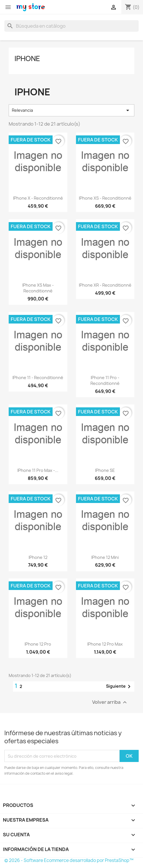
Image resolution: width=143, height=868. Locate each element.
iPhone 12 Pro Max (105, 644)
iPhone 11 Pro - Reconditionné (105, 380)
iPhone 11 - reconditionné (38, 378)
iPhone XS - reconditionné (105, 198)
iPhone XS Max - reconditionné (38, 288)
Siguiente (119, 687)
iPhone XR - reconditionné (105, 285)
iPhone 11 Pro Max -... (38, 470)
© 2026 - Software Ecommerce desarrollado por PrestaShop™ (69, 860)
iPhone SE (105, 470)
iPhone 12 (38, 557)
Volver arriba (110, 702)
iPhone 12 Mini (105, 557)
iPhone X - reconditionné (38, 198)
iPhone (27, 58)
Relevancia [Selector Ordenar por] (71, 110)
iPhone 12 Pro (38, 644)
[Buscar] (71, 26)
